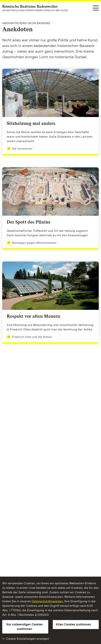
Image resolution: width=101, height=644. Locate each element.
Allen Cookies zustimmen (74, 624)
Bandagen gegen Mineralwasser (32, 243)
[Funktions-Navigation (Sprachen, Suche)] (96, 8)
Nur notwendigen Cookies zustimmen (25, 627)
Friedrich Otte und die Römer (29, 337)
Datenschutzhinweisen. (48, 601)
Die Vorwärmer (20, 149)
